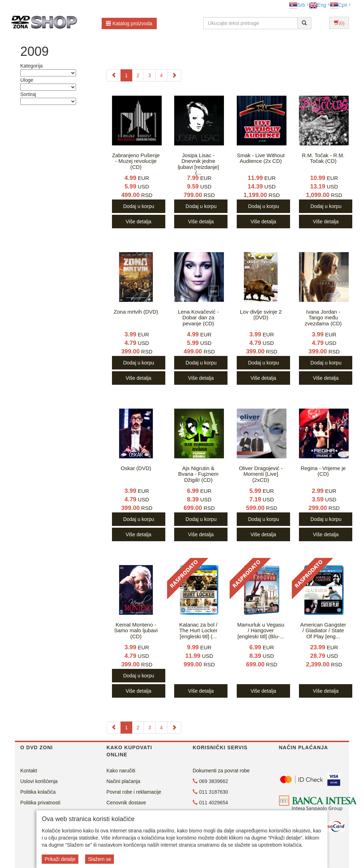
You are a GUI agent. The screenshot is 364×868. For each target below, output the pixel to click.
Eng (318, 5)
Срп (339, 5)
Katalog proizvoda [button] (129, 23)
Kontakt (29, 771)
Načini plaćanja (124, 781)
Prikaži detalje (60, 859)
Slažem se (99, 859)
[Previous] (114, 75)
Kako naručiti (121, 771)
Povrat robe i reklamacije (134, 792)
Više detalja (138, 222)
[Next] (174, 75)
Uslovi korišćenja (39, 781)
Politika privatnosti (40, 803)
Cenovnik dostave (126, 803)
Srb (297, 5)
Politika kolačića (38, 792)
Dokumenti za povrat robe (221, 771)
